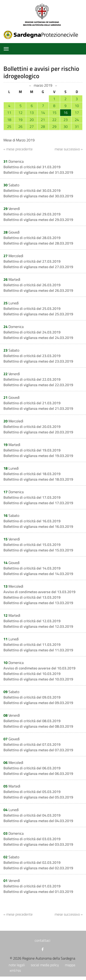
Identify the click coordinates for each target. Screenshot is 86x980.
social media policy (45, 965)
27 (32, 127)
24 (77, 120)
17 (77, 113)
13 (32, 113)
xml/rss (15, 970)
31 (77, 127)
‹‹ (30, 85)
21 (43, 120)
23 (66, 120)
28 (43, 127)
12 (20, 113)
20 (32, 120)
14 (43, 113)
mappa (70, 965)
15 (54, 113)
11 (9, 113)
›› (56, 85)
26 (20, 127)
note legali (17, 965)
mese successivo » (69, 149)
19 (20, 120)
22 (54, 120)
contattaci (42, 940)
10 (77, 106)
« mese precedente (18, 149)
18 (9, 120)
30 (66, 127)
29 (54, 127)
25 (9, 127)
